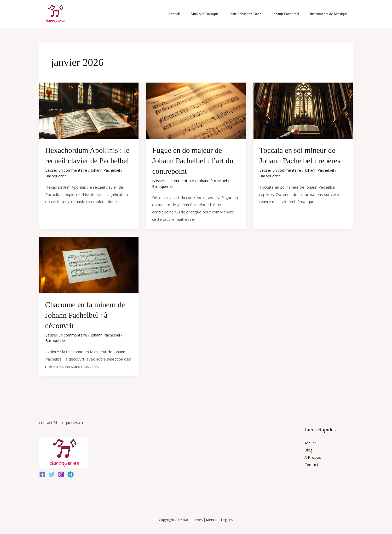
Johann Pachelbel (289, 14)
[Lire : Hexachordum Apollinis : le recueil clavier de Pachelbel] (89, 110)
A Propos (313, 456)
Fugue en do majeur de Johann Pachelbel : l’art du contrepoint (194, 160)
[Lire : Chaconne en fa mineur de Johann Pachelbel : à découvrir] (89, 264)
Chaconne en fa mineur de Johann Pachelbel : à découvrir (86, 314)
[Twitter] (52, 473)
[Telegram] (71, 473)
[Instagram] (61, 473)
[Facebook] (42, 473)
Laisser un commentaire (67, 170)
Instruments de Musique (330, 14)
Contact (311, 463)
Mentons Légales (220, 518)
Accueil (186, 14)
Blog (309, 449)
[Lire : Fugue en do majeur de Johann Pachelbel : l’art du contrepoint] (196, 110)
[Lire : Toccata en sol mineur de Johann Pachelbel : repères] (303, 110)
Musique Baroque (214, 14)
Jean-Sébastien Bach (252, 14)
